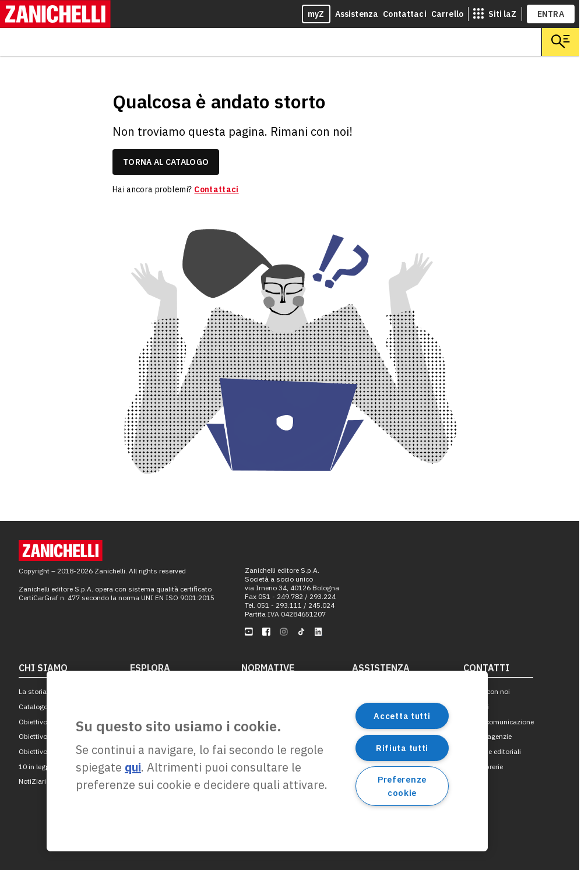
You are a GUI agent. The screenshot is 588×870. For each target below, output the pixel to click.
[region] (267, 761)
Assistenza (357, 14)
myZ (316, 14)
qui (133, 767)
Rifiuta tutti (402, 748)
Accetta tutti (402, 716)
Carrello (447, 14)
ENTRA (551, 14)
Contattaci (405, 14)
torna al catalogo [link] (166, 162)
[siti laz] (495, 14)
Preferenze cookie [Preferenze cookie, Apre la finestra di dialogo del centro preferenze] (402, 786)
